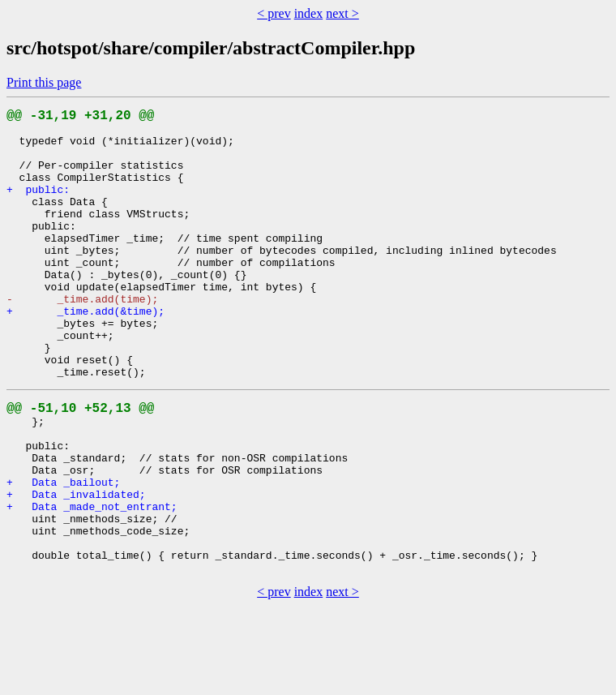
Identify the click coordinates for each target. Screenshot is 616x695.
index (309, 13)
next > (342, 13)
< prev (274, 13)
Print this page (44, 82)
